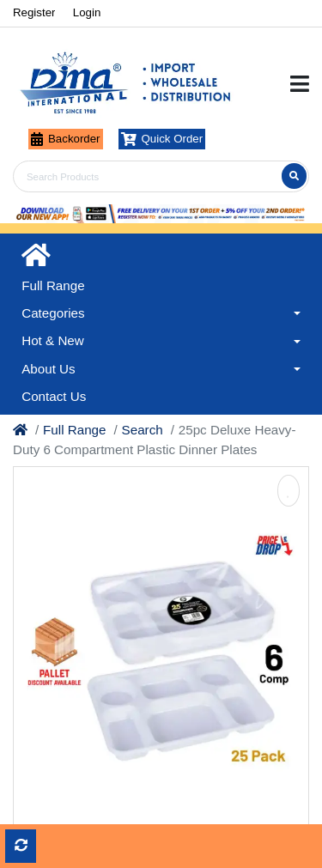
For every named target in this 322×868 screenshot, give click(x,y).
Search (143, 430)
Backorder (66, 139)
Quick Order (162, 139)
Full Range (74, 430)
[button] (161, 313)
